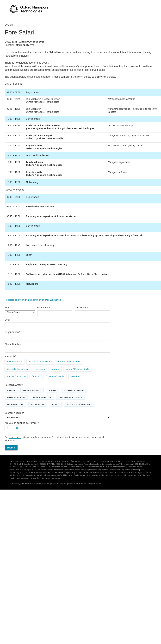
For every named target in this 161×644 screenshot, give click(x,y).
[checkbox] (57, 370)
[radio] (16, 363)
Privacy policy (20, 483)
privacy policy (15, 437)
